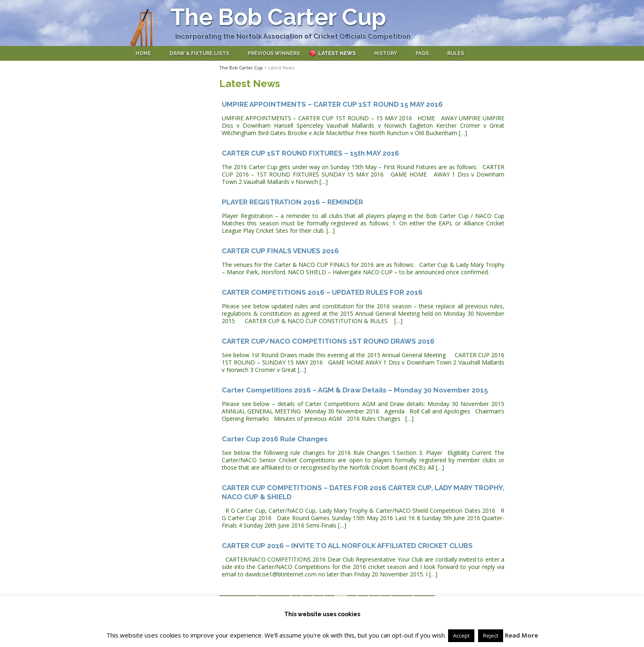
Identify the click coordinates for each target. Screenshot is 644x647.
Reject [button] (491, 636)
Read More (521, 635)
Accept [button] (461, 636)
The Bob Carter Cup (278, 17)
